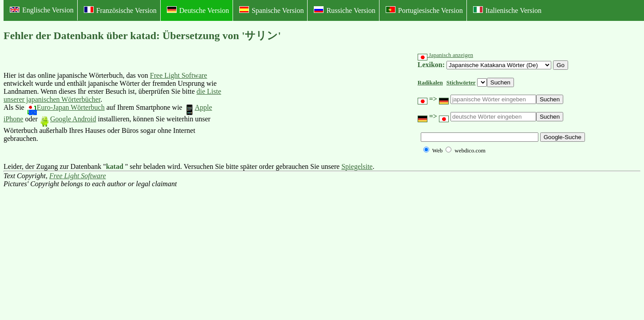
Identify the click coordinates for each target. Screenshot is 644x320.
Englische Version (42, 10)
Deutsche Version (198, 10)
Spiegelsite (357, 166)
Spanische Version (271, 10)
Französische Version (120, 10)
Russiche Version (344, 10)
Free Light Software (179, 75)
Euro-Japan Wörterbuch (65, 107)
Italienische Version (507, 10)
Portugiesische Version (424, 10)
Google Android (68, 119)
